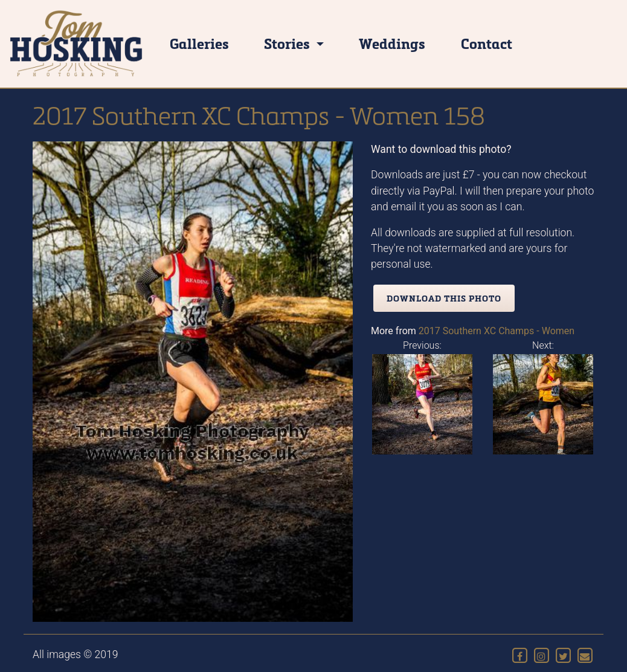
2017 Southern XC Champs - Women (497, 331)
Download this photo (444, 298)
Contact (487, 43)
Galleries (199, 43)
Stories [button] (288, 43)
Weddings (392, 43)
